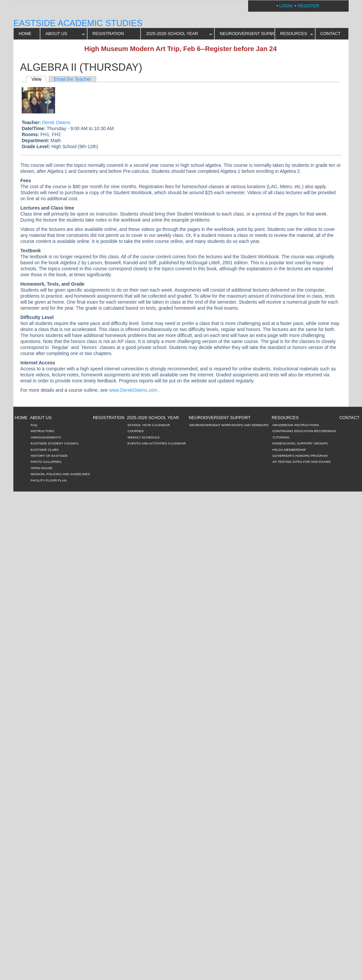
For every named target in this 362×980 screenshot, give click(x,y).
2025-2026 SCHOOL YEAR (172, 34)
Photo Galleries (46, 462)
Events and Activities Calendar (157, 443)
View (36, 79)
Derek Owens (56, 122)
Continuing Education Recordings (304, 431)
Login (286, 6)
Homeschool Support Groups (300, 443)
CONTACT (330, 34)
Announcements (46, 437)
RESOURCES (294, 34)
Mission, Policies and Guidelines (60, 474)
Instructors (43, 431)
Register (308, 6)
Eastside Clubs (45, 450)
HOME (25, 34)
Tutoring (281, 437)
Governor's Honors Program (300, 456)
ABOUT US (56, 34)
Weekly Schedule (144, 437)
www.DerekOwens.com (133, 390)
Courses (136, 431)
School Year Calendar (149, 425)
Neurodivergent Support (247, 34)
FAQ (34, 425)
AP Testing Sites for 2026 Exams (301, 462)
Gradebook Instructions (296, 425)
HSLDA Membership (289, 450)
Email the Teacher (72, 79)
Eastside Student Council (55, 443)
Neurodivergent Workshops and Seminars (229, 425)
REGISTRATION (108, 34)
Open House (42, 468)
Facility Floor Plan (49, 480)
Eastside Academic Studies (78, 23)
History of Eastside (49, 456)
